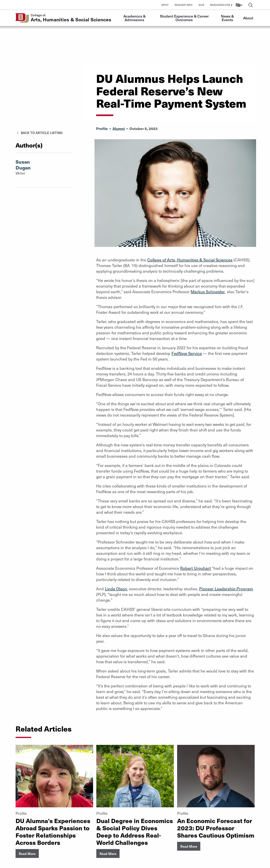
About (248, 18)
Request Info (184, 5)
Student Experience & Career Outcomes (185, 18)
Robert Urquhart (195, 568)
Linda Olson (116, 589)
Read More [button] (27, 853)
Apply (165, 5)
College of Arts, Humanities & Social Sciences (190, 260)
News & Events (228, 18)
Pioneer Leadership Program (226, 589)
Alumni (119, 128)
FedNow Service (187, 353)
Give (201, 5)
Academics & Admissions (135, 18)
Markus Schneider (208, 292)
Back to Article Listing (39, 133)
